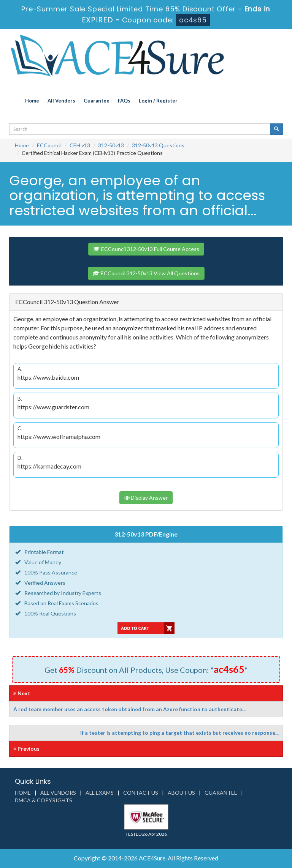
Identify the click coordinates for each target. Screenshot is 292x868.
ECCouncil (49, 145)
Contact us (141, 793)
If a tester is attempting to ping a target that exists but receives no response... (179, 733)
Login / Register (158, 101)
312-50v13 (111, 145)
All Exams (100, 793)
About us (181, 793)
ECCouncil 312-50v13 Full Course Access (146, 249)
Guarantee (97, 101)
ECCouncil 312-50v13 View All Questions (146, 273)
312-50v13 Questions (158, 145)
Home (32, 101)
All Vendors (61, 101)
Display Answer (146, 498)
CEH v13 (80, 145)
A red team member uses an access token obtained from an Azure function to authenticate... (129, 709)
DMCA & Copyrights (44, 800)
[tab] (146, 302)
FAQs (124, 101)
